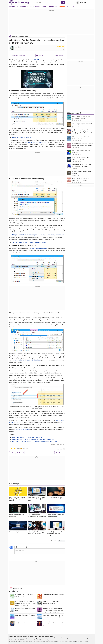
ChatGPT (38, 6)
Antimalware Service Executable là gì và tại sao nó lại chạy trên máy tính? (33, 439)
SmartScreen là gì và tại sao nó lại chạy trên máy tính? (27, 437)
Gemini (44, 6)
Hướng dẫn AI (24, 6)
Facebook (47, 636)
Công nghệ (62, 6)
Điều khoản (17, 636)
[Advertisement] (51, 22)
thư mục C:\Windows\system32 (39, 249)
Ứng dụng (32, 636)
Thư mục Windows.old (18, 55)
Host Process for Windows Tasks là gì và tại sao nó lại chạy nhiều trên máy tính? (35, 441)
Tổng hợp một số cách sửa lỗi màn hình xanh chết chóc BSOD (30, 243)
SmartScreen (59, 55)
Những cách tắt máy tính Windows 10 (22, 137)
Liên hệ (37, 636)
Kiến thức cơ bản (24, 36)
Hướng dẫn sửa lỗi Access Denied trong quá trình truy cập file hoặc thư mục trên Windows (38, 235)
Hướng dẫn (27, 636)
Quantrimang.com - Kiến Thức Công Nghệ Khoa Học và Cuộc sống (19, 2)
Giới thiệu (11, 636)
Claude (32, 6)
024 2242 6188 (21, 640)
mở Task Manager (38, 60)
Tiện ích (74, 6)
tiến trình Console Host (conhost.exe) (36, 142)
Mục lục (41, 55)
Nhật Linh (18, 49)
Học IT (68, 6)
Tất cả (13, 6)
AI (18, 6)
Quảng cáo (41, 636)
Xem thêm (37, 630)
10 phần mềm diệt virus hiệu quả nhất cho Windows (26, 360)
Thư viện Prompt (52, 6)
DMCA (51, 636)
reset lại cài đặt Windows (23, 430)
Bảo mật (22, 636)
